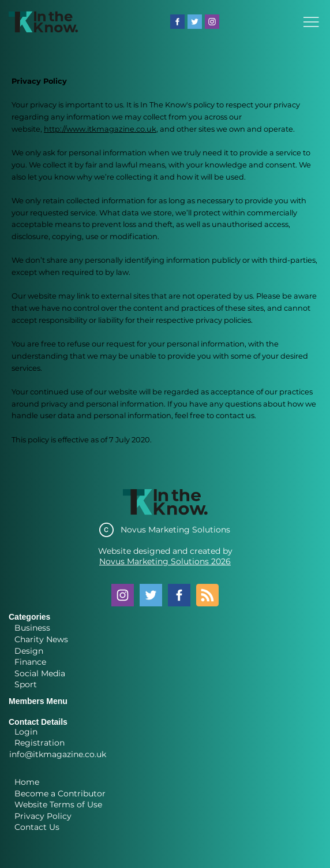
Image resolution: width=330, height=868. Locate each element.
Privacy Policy (43, 816)
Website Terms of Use (58, 804)
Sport (26, 684)
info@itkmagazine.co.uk (58, 754)
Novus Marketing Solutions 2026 (165, 561)
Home (27, 782)
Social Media (40, 673)
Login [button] (26, 732)
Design (29, 651)
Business (32, 628)
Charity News (41, 639)
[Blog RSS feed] (207, 596)
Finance (30, 662)
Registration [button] (40, 743)
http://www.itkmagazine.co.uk (100, 129)
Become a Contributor (60, 794)
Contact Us (37, 827)
